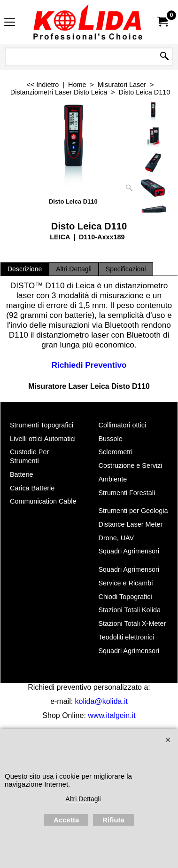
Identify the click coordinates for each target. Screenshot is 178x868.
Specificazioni (126, 269)
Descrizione (25, 269)
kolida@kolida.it (101, 701)
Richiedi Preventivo (89, 365)
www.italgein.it (112, 715)
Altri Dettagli (74, 269)
